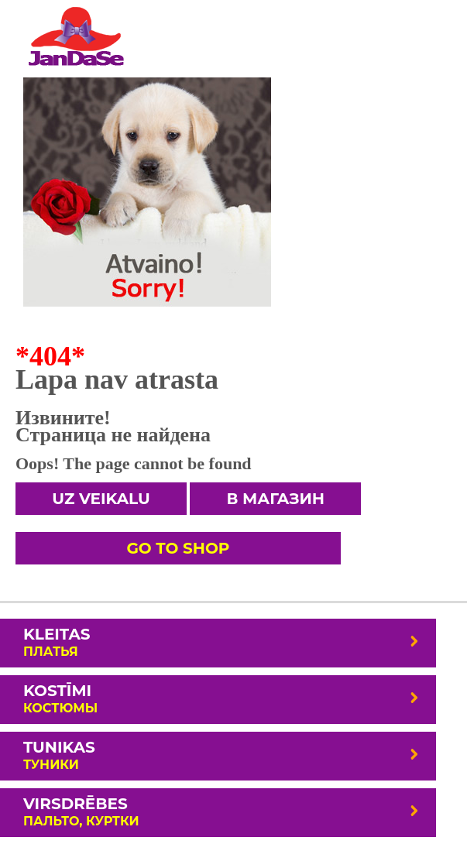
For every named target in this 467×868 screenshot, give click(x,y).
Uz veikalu (101, 499)
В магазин (275, 499)
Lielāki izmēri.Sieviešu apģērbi (76, 36)
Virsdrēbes (222, 811)
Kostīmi (222, 698)
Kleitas (222, 642)
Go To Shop (178, 548)
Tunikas (222, 755)
